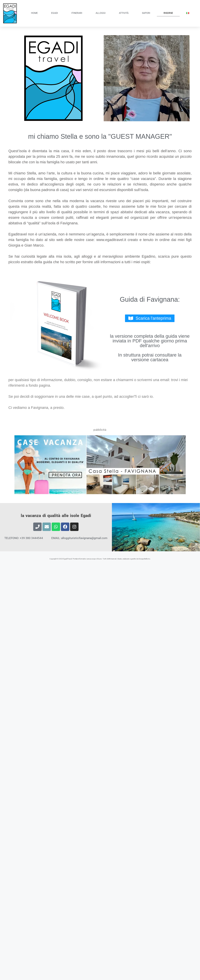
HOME (34, 13)
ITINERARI (77, 13)
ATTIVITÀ (124, 13)
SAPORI (146, 13)
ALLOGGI (101, 13)
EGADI (55, 13)
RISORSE (168, 13)
